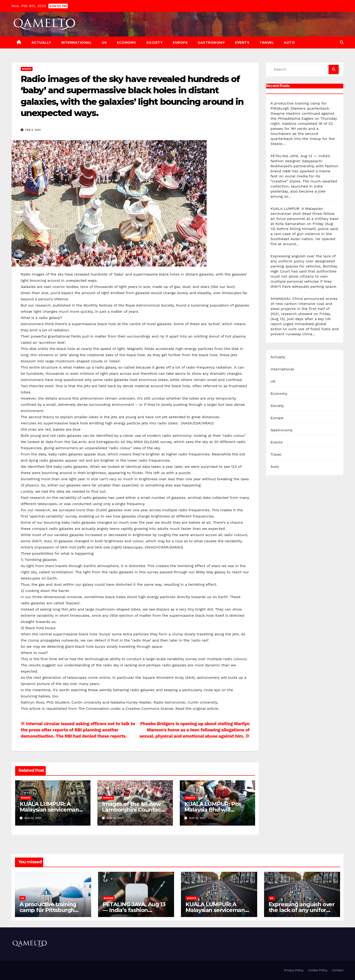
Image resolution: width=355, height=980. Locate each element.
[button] (342, 42)
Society (155, 43)
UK (104, 43)
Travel (267, 43)
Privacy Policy (294, 970)
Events (242, 43)
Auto (289, 43)
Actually (41, 43)
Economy (127, 43)
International (77, 43)
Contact (338, 970)
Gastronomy (211, 43)
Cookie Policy (318, 970)
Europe (180, 43)
